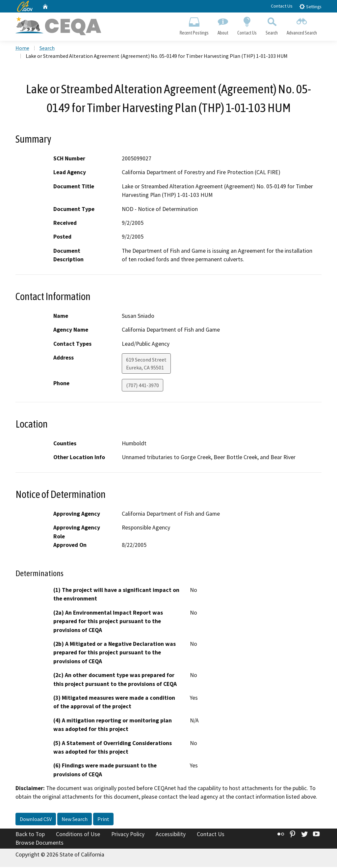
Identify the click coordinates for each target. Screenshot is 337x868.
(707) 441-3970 (143, 386)
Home (22, 49)
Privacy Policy (128, 835)
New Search (75, 820)
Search (272, 25)
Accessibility (171, 835)
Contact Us (282, 6)
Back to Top (30, 835)
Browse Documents (39, 844)
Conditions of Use (78, 835)
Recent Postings (194, 25)
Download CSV (36, 820)
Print (103, 820)
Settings (310, 6)
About (223, 25)
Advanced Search (302, 25)
